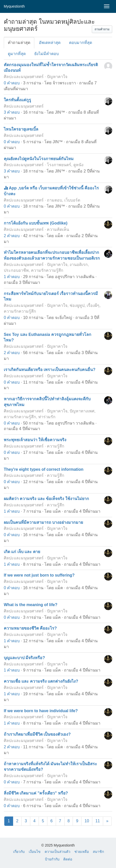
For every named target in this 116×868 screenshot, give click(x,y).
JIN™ (60, 112)
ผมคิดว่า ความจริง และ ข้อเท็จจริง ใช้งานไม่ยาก (46, 499)
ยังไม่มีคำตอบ (47, 54)
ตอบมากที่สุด (81, 43)
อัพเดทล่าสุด (50, 43)
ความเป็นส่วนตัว (57, 852)
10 (87, 821)
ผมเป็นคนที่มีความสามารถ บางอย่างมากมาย (43, 522)
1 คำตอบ (12, 277)
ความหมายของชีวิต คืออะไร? (30, 628)
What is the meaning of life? (31, 605)
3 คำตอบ (12, 112)
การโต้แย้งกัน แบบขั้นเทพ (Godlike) (36, 223)
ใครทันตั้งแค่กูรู (17, 100)
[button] (102, 29)
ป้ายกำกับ (52, 859)
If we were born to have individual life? (41, 711)
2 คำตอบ (12, 236)
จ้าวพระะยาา (64, 83)
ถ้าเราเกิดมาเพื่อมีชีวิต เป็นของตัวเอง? (37, 734)
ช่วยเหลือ (82, 852)
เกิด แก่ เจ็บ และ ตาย (22, 552)
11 (98, 821)
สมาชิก (98, 852)
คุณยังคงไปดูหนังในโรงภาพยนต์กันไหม (39, 159)
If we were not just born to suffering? (39, 575)
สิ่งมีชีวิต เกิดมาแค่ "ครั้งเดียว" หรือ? (36, 793)
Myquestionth (14, 6)
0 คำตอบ (12, 83)
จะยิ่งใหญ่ (64, 318)
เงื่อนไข (35, 852)
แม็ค (59, 236)
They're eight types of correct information (44, 469)
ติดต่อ (68, 859)
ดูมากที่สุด (17, 54)
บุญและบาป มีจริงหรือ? (24, 658)
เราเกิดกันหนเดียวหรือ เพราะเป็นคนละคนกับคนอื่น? (50, 370)
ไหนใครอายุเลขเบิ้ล (21, 129)
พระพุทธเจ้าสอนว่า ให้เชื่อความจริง (35, 440)
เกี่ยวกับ (19, 852)
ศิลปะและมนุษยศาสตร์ (24, 77)
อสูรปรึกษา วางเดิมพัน (75, 277)
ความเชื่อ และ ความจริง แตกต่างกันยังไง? (41, 681)
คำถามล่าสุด (19, 43)
